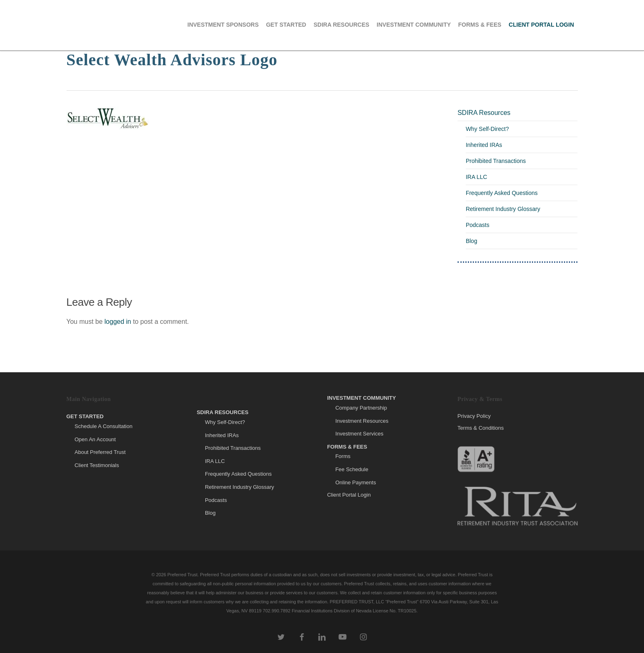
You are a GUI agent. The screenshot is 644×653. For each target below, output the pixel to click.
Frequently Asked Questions (502, 193)
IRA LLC (476, 177)
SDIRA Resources (484, 113)
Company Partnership (361, 408)
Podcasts (478, 225)
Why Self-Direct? (487, 129)
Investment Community (361, 398)
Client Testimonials (97, 465)
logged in (118, 322)
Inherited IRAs (484, 145)
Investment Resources (362, 421)
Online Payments (355, 482)
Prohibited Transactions (496, 161)
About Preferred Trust (100, 452)
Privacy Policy (474, 416)
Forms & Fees (347, 447)
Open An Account (95, 439)
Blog (471, 241)
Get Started (85, 416)
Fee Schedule (352, 469)
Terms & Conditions (481, 428)
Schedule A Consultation (104, 426)
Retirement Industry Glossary (503, 209)
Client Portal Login (349, 495)
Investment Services (359, 434)
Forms (343, 456)
